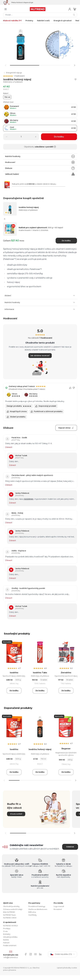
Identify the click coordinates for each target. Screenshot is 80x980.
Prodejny (7, 928)
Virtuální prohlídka (10, 937)
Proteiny (29, 21)
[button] (75, 65)
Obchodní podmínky (11, 906)
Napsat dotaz (66, 428)
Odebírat (70, 847)
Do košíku (66, 241)
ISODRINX (29, 499)
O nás (5, 931)
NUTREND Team (9, 915)
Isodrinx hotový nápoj (40, 749)
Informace (40, 309)
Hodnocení (40, 162)
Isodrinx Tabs (40, 673)
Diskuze (40, 168)
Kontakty (7, 934)
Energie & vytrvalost (63, 21)
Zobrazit (9, 447)
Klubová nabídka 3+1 (12, 21)
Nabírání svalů (43, 21)
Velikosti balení (40, 174)
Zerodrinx (66, 673)
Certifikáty (33, 915)
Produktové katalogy (37, 906)
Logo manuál (59, 906)
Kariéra (6, 940)
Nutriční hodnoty (40, 156)
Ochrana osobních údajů (13, 909)
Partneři (6, 943)
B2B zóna (32, 912)
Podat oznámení (10, 945)
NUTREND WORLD (11, 926)
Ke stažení (58, 909)
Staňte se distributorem (38, 909)
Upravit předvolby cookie (67, 968)
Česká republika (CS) (62, 954)
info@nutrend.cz (11, 957)
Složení (40, 296)
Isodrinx (14, 673)
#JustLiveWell (16, 814)
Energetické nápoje (13, 73)
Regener (66, 749)
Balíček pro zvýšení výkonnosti (41, 228)
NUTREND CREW (10, 918)
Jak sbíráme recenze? (40, 356)
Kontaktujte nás (11, 955)
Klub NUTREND (9, 912)
